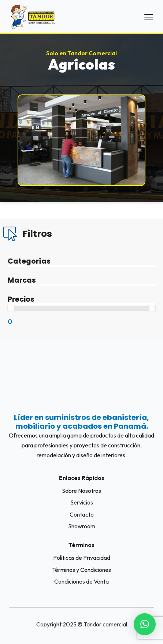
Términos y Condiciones (81, 570)
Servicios (82, 502)
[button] (145, 624)
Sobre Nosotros (81, 491)
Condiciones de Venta (81, 581)
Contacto (82, 514)
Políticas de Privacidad (82, 558)
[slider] (11, 308)
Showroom (82, 526)
